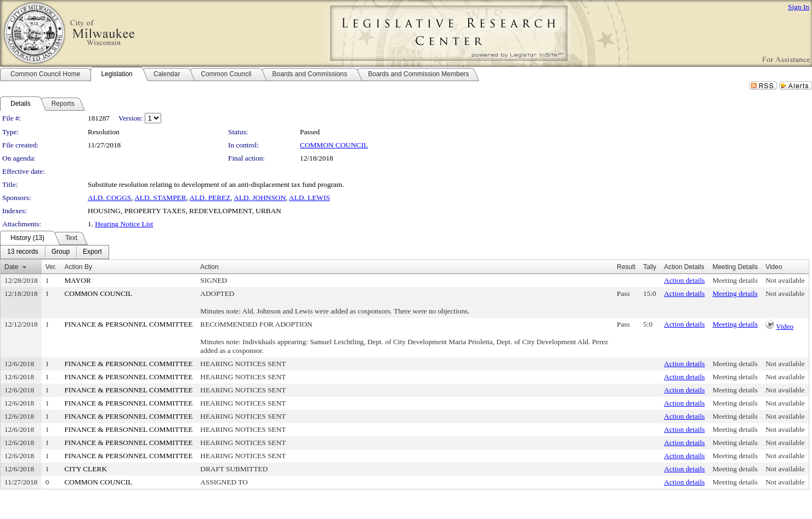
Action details (684, 280)
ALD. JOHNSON (260, 198)
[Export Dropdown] (92, 252)
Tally (650, 267)
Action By (78, 267)
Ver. (51, 267)
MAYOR (77, 280)
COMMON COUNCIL (334, 145)
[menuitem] (23, 252)
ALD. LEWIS (310, 198)
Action (209, 267)
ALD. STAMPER (160, 198)
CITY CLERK (86, 469)
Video (785, 326)
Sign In (799, 7)
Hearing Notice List (124, 224)
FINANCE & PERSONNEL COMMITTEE (128, 324)
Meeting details (735, 280)
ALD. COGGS (109, 198)
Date (11, 267)
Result (626, 267)
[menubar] (55, 252)
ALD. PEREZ (210, 198)
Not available (785, 280)
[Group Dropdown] (61, 252)
